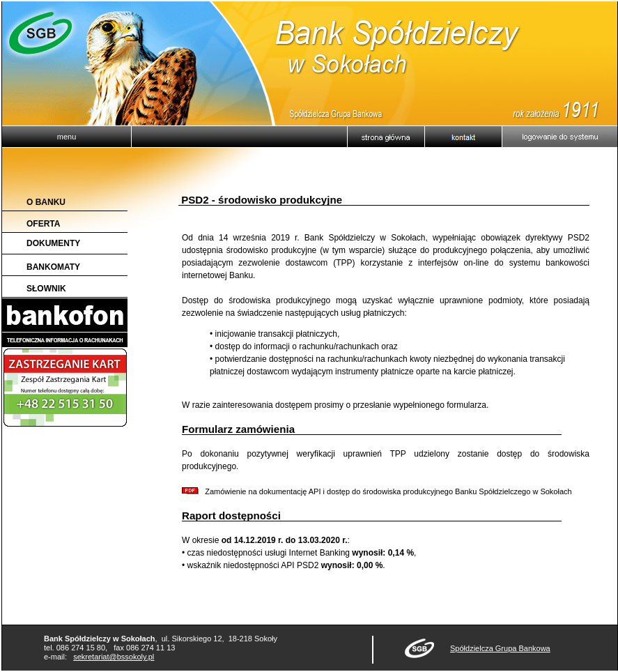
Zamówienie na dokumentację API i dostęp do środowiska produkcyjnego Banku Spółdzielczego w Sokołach (377, 491)
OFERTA (43, 224)
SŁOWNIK (46, 289)
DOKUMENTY (53, 243)
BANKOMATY (53, 267)
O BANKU (46, 202)
